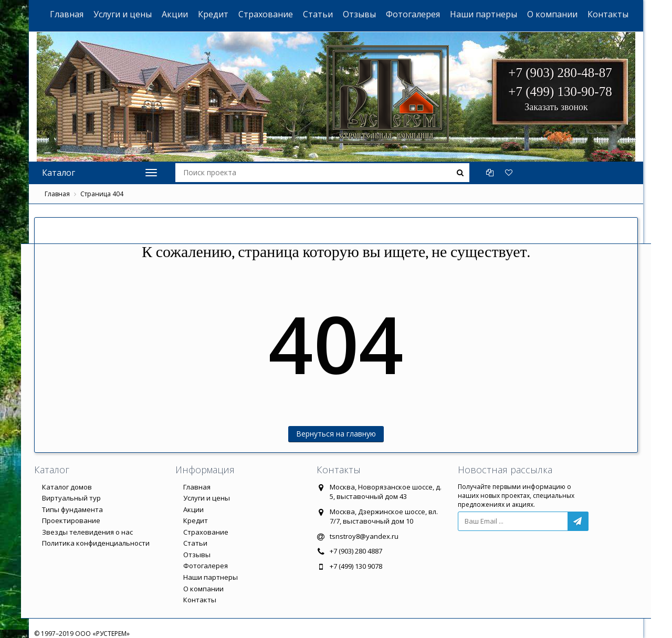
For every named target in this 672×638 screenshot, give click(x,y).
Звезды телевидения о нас (87, 532)
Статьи (318, 14)
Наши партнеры (484, 14)
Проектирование (71, 520)
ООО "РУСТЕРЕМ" (342, 68)
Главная (67, 14)
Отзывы (359, 14)
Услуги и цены (123, 14)
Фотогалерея (413, 14)
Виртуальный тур (71, 498)
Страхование (266, 14)
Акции (175, 14)
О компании (552, 14)
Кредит (213, 14)
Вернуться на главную (336, 434)
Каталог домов (67, 487)
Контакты (608, 14)
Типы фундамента (72, 509)
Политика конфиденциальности (96, 543)
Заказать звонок (556, 107)
